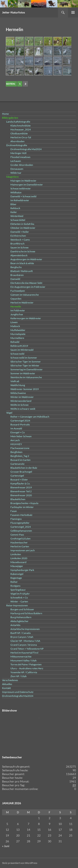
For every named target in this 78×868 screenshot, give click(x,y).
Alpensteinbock (19, 255)
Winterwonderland (21, 401)
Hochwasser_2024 (21, 129)
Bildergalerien (10, 118)
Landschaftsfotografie (18, 122)
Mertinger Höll (18, 153)
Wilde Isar (16, 173)
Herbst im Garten (20, 546)
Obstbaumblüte (19, 133)
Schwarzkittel (18, 220)
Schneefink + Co (19, 598)
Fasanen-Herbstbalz (21, 515)
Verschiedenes (10, 680)
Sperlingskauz (18, 590)
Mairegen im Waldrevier (23, 181)
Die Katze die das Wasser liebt (26, 283)
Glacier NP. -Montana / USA (25, 641)
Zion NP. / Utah (19, 676)
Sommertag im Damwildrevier (27, 369)
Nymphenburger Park (22, 570)
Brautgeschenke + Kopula (24, 503)
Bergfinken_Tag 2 (20, 456)
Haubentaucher (19, 542)
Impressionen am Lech (23, 550)
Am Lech (15, 440)
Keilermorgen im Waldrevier (26, 318)
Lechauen (16, 161)
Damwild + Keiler (20, 232)
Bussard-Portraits (20, 424)
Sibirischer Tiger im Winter (25, 365)
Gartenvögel (17, 476)
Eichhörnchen (18, 236)
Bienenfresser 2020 (21, 495)
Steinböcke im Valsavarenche (26, 377)
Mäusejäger (17, 566)
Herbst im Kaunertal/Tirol (24, 653)
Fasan (14, 511)
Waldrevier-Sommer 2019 (25, 389)
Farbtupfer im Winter (22, 507)
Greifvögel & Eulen (20, 539)
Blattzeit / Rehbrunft (22, 271)
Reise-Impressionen (17, 605)
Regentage (16, 578)
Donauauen (17, 169)
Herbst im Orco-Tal (21, 137)
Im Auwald (16, 428)
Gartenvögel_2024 (21, 527)
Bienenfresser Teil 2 (21, 491)
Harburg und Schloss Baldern (26, 613)
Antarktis (15, 625)
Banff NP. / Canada (20, 633)
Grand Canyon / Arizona (24, 645)
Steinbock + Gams (20, 240)
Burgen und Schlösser (22, 609)
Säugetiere (12, 177)
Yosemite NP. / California (24, 672)
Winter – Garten (19, 601)
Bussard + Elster (19, 480)
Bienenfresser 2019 (21, 487)
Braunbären (17, 275)
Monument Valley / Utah (24, 660)
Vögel (9, 413)
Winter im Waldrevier (22, 397)
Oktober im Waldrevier (23, 228)
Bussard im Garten (20, 460)
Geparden (16, 299)
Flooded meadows (20, 157)
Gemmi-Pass (17, 535)
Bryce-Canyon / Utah (22, 637)
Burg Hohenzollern (21, 617)
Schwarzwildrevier (21, 188)
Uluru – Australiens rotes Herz (27, 668)
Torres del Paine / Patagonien (26, 664)
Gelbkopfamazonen (21, 531)
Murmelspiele (18, 334)
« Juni (6, 846)
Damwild (15, 279)
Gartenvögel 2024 (20, 421)
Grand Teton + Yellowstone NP (27, 649)
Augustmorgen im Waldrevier (26, 259)
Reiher (14, 582)
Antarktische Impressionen (25, 629)
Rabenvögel (17, 574)
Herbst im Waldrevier (22, 303)
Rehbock (15, 208)
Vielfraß (15, 381)
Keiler (14, 212)
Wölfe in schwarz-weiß (23, 409)
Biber (13, 204)
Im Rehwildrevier (20, 200)
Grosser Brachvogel (21, 472)
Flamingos (16, 519)
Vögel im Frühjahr (20, 594)
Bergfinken (16, 452)
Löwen (14, 322)
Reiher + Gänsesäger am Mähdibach (30, 417)
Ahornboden (17, 141)
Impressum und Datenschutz (18, 692)
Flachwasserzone (20, 448)
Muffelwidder (18, 330)
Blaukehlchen (18, 499)
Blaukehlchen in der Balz (24, 468)
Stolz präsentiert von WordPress (20, 863)
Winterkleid (17, 216)
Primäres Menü (73, 12)
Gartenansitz (17, 464)
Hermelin (16, 306)
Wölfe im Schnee (19, 405)
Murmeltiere (17, 338)
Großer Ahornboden (22, 165)
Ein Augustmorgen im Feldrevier (28, 287)
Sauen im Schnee (19, 247)
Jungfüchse (17, 314)
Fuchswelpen (18, 291)
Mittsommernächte (21, 657)
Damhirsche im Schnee (23, 251)
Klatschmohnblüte (20, 126)
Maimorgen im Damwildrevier (27, 185)
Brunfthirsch (17, 244)
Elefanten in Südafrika (22, 224)
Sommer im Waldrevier (23, 373)
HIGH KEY (16, 444)
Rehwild (15, 342)
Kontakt (6, 688)
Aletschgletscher (19, 621)
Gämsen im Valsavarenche (25, 295)
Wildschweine (18, 393)
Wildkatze (16, 192)
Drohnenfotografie (17, 145)
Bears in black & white (22, 263)
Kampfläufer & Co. (20, 483)
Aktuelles (7, 684)
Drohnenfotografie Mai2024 (26, 149)
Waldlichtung (18, 385)
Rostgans (15, 586)
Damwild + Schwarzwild (23, 196)
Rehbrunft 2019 (19, 346)
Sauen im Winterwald (22, 350)
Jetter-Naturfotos (14, 12)
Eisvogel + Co (18, 432)
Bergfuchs (16, 267)
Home (5, 114)
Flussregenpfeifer (20, 523)
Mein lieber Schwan (21, 436)
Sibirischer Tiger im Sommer (26, 362)
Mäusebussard (18, 562)
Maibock (15, 326)
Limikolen (16, 554)
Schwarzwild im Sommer (24, 358)
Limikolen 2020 (19, 558)
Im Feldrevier (18, 310)
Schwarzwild (17, 354)
